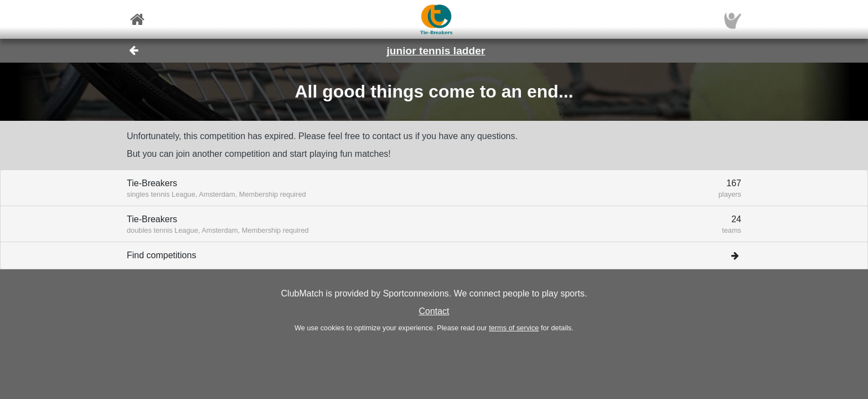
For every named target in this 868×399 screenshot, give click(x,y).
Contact (434, 311)
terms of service (514, 328)
